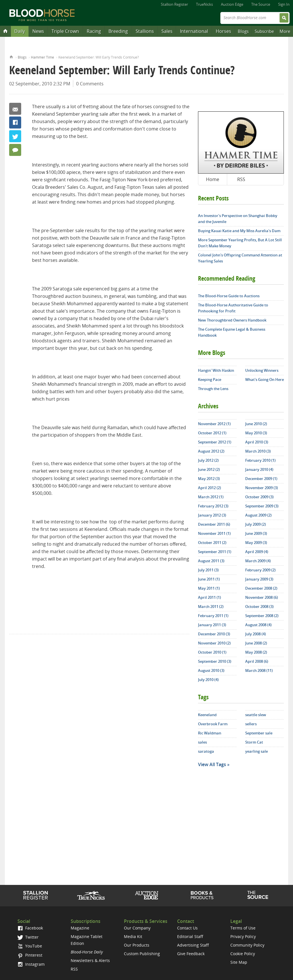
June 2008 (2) (256, 643)
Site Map (239, 962)
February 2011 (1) (213, 616)
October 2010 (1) (212, 652)
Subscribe (264, 31)
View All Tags (212, 764)
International (194, 31)
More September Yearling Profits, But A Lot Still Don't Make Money (240, 243)
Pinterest (30, 955)
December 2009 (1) (261, 479)
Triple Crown (65, 31)
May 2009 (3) (256, 543)
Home (11, 56)
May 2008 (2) (256, 652)
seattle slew (256, 715)
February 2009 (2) (260, 570)
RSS (241, 179)
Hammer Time (42, 57)
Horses (223, 31)
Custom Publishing (142, 954)
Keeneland (207, 715)
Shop (202, 895)
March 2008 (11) (259, 670)
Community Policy (247, 945)
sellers (251, 724)
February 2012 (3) (213, 506)
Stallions (145, 31)
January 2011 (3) (212, 625)
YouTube (30, 946)
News (38, 31)
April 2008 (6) (257, 661)
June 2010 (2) (256, 424)
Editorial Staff (190, 936)
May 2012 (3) (209, 479)
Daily (20, 31)
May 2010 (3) (256, 433)
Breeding (118, 31)
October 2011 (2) (212, 543)
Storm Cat (254, 742)
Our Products (137, 945)
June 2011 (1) (209, 579)
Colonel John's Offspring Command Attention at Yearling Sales (240, 258)
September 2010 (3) (215, 661)
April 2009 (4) (257, 552)
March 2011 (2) (211, 607)
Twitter (15, 136)
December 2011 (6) (214, 524)
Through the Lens (213, 389)
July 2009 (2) (256, 524)
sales (202, 742)
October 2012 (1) (212, 433)
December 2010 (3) (214, 634)
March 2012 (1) (211, 497)
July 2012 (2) (208, 460)
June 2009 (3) (256, 533)
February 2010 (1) (260, 460)
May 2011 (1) (209, 588)
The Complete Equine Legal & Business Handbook (232, 332)
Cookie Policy (243, 954)
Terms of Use (243, 928)
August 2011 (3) (211, 561)
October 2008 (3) (259, 607)
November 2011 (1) (214, 533)
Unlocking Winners (262, 370)
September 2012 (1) (215, 442)
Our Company (137, 928)
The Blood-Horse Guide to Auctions (229, 296)
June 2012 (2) (209, 469)
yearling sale (257, 751)
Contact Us (187, 928)
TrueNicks (204, 4)
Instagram (31, 964)
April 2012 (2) (209, 488)
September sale (259, 733)
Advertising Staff (193, 945)
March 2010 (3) (258, 451)
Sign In (284, 4)
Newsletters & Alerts (90, 960)
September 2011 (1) (215, 552)
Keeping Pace (210, 379)
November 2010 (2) (214, 643)
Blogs (243, 31)
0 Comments (90, 84)
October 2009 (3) (259, 497)
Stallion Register (174, 4)
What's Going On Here (265, 379)
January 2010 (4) (259, 469)
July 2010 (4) (208, 680)
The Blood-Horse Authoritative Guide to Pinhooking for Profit (233, 308)
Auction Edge (232, 4)
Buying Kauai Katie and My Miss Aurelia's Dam (239, 231)
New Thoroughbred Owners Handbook (232, 320)
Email (15, 109)
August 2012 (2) (211, 451)
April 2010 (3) (257, 442)
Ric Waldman (210, 733)
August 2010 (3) (211, 670)
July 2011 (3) (208, 570)
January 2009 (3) (259, 579)
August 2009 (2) (258, 515)
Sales (167, 31)
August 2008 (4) (258, 625)
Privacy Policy (243, 936)
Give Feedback (191, 954)
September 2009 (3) (262, 506)
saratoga (206, 751)
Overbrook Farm (213, 724)
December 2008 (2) (261, 588)
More (285, 31)
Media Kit (133, 936)
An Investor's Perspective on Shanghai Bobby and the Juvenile (238, 219)
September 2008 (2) (262, 616)
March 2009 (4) (258, 561)
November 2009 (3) (262, 488)
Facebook (15, 122)
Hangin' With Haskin (216, 370)
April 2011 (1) (209, 597)
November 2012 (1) (214, 424)
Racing (94, 31)
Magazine (80, 928)
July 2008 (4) (256, 634)
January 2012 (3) (212, 515)
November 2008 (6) (262, 597)
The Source (261, 4)
